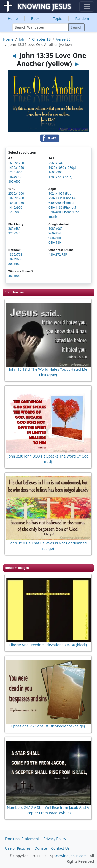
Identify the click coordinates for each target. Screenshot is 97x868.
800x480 (14, 264)
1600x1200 (16, 163)
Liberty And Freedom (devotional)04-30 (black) (48, 645)
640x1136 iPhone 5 (62, 207)
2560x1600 (16, 193)
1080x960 (55, 229)
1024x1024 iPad (60, 193)
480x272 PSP (58, 254)
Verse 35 (63, 39)
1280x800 (15, 212)
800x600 (14, 182)
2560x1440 (56, 163)
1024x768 (15, 177)
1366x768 (15, 254)
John (23, 39)
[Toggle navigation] (87, 6)
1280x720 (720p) (60, 177)
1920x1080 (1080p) (62, 168)
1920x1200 (16, 198)
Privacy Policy (55, 839)
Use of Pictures (18, 848)
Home (13, 18)
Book (35, 18)
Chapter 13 (41, 39)
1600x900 (55, 172)
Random (82, 18)
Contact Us (60, 848)
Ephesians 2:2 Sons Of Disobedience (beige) (48, 726)
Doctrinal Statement (22, 839)
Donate (41, 848)
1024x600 (15, 259)
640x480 (55, 243)
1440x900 (15, 207)
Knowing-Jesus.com (70, 856)
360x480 (14, 229)
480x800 (14, 276)
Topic (57, 18)
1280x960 (15, 172)
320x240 (14, 233)
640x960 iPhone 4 (61, 203)
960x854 (55, 233)
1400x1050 (16, 168)
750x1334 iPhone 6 (62, 198)
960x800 (55, 238)
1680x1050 (16, 203)
